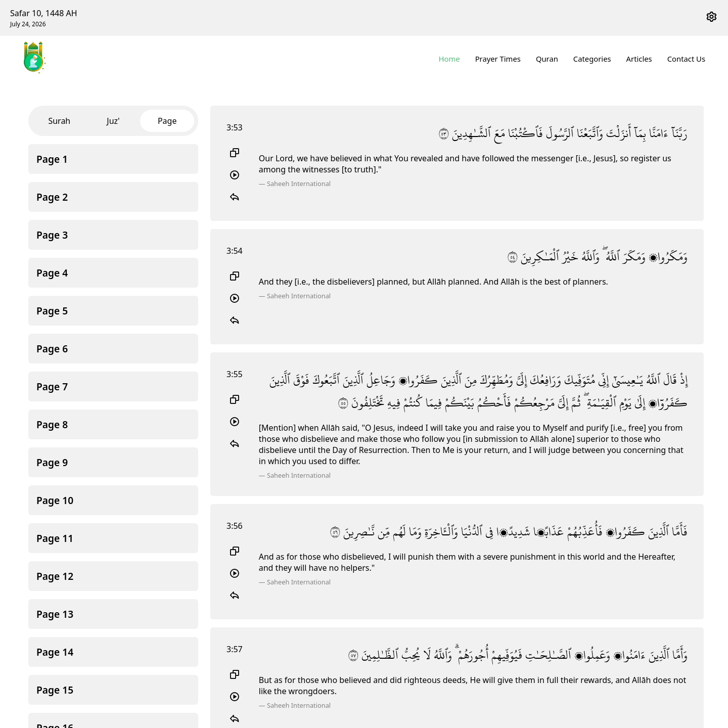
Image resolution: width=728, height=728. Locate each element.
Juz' (113, 121)
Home (449, 59)
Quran (547, 59)
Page (167, 121)
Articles (639, 59)
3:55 (235, 374)
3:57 (235, 649)
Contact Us (686, 59)
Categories (592, 59)
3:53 (235, 127)
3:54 (235, 251)
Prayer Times (498, 59)
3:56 (235, 526)
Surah (59, 121)
